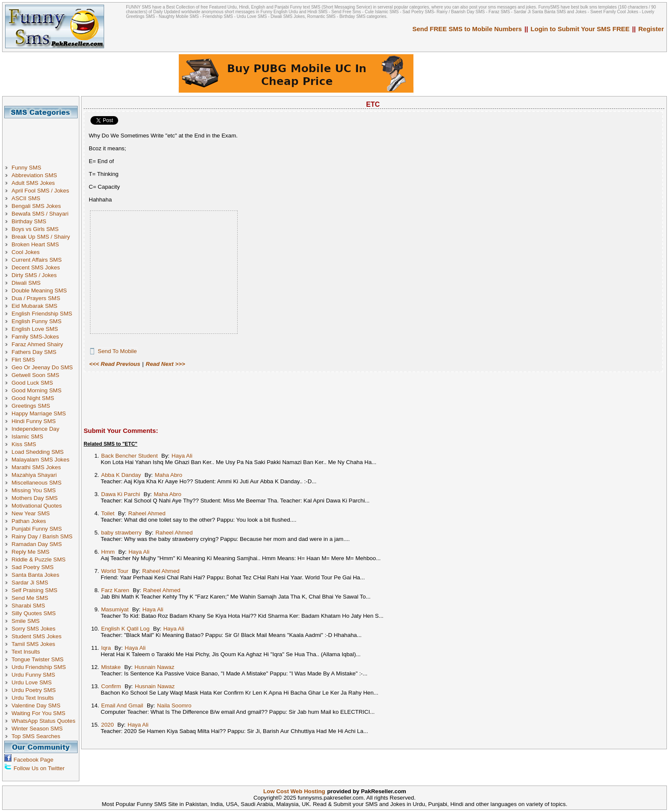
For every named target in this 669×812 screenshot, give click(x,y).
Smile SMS (26, 621)
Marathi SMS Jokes (36, 467)
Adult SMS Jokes (33, 183)
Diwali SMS (26, 283)
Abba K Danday (121, 475)
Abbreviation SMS (34, 175)
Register (651, 29)
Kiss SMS (24, 444)
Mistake (111, 667)
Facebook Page (33, 760)
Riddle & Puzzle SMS (39, 559)
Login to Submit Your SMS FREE (580, 29)
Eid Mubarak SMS (34, 306)
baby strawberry (121, 533)
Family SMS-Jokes (35, 337)
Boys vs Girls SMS (35, 229)
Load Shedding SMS (38, 452)
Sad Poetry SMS (33, 567)
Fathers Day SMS (34, 352)
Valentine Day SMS (36, 705)
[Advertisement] (44, 137)
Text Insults (26, 652)
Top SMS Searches (36, 736)
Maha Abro (169, 475)
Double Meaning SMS (39, 291)
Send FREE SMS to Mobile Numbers (467, 29)
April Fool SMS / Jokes (40, 191)
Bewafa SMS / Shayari (40, 214)
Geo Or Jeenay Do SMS (42, 367)
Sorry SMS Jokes (33, 629)
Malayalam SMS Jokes (41, 460)
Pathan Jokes (29, 521)
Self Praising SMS (34, 590)
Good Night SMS (33, 398)
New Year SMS (31, 513)
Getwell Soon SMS (35, 375)
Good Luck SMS (32, 383)
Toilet (108, 513)
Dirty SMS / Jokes (34, 275)
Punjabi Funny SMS (37, 529)
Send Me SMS (30, 598)
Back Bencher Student (129, 456)
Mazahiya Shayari (34, 475)
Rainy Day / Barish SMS (42, 536)
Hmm (108, 552)
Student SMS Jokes (36, 636)
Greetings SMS (31, 406)
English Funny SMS (36, 321)
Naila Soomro (174, 705)
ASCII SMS (26, 198)
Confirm (111, 686)
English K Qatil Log (125, 629)
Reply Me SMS (31, 552)
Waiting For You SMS (38, 713)
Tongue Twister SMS (38, 659)
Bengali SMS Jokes (36, 206)
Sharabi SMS (28, 606)
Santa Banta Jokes (35, 575)
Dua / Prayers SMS (36, 298)
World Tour (115, 571)
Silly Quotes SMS (34, 613)
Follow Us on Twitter (39, 768)
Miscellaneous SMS (36, 483)
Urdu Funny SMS (33, 675)
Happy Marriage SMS (39, 413)
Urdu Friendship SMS (39, 667)
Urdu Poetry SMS (34, 690)
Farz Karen (115, 590)
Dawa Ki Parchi (121, 494)
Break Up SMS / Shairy (41, 237)
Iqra (106, 648)
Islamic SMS (27, 437)
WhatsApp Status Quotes (44, 721)
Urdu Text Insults (33, 698)
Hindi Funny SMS (34, 421)
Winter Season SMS (37, 729)
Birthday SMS (29, 221)
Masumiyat (115, 609)
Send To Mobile (117, 351)
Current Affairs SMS (37, 260)
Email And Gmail (122, 705)
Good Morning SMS (36, 390)
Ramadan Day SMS (37, 544)
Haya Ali (182, 456)
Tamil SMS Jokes (33, 644)
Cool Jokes (26, 252)
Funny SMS (26, 168)
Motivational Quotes (37, 506)
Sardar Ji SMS (30, 583)
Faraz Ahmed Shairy (37, 344)
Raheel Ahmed (147, 513)
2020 (108, 725)
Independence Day (35, 429)
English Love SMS (35, 329)
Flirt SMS (23, 360)
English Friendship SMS (42, 314)
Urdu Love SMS (32, 682)
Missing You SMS (34, 490)
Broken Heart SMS (35, 244)
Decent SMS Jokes (36, 267)
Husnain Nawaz (154, 667)
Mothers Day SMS (35, 498)
